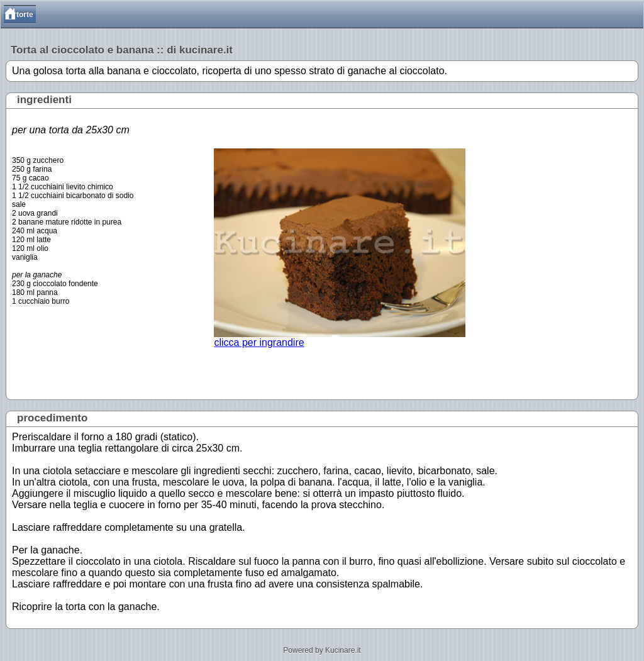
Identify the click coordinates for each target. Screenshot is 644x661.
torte (25, 14)
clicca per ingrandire (340, 338)
